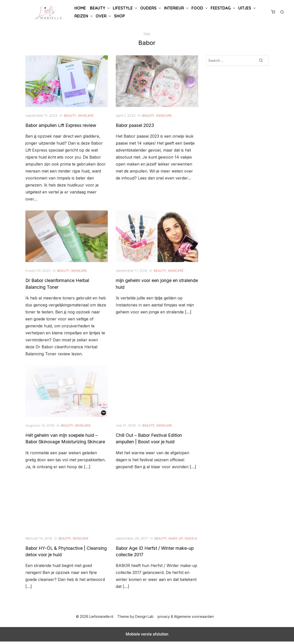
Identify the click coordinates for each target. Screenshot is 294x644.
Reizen (81, 16)
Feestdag (221, 8)
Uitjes (245, 8)
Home (80, 8)
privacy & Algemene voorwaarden (186, 619)
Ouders (148, 8)
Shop (119, 16)
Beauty (98, 8)
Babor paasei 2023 (135, 125)
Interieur (174, 8)
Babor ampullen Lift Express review (62, 125)
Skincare (87, 115)
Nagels (123, 541)
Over (101, 16)
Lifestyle (123, 8)
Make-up (176, 535)
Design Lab (145, 619)
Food (197, 8)
